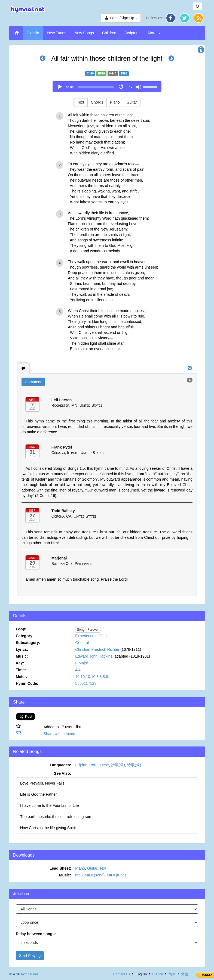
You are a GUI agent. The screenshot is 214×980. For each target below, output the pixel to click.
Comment (33, 382)
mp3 (79, 875)
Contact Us (122, 974)
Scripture (132, 33)
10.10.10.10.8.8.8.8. (92, 677)
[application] (107, 87)
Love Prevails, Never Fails (42, 783)
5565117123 (86, 683)
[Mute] (139, 87)
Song (81, 630)
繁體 (185, 974)
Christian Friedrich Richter (97, 649)
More (154, 33)
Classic (33, 33)
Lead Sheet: (60, 868)
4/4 (78, 670)
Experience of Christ (92, 636)
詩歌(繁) (118, 765)
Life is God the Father (39, 794)
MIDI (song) (95, 875)
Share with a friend (59, 734)
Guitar (132, 102)
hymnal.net (29, 974)
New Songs (84, 33)
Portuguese (99, 765)
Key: (20, 663)
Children (109, 33)
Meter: (22, 677)
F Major (82, 663)
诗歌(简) (134, 765)
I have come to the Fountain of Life (50, 805)
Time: (21, 670)
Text (81, 102)
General (82, 643)
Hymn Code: (27, 683)
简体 (172, 974)
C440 (90, 73)
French (158, 974)
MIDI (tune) (116, 875)
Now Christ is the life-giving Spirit (48, 828)
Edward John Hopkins (94, 656)
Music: (22, 656)
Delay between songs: (36, 934)
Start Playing (30, 956)
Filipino (81, 765)
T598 (124, 73)
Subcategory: (28, 643)
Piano (115, 102)
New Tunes (57, 33)
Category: (25, 636)
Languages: (61, 765)
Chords (97, 102)
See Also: (62, 773)
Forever (93, 630)
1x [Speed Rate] (131, 87)
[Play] (60, 87)
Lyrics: (22, 649)
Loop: (21, 629)
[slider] (96, 87)
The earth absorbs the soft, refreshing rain (56, 817)
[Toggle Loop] (121, 87)
